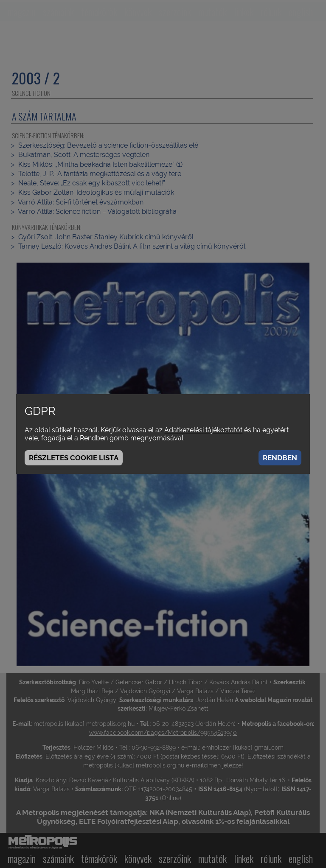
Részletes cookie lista (74, 458)
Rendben (280, 458)
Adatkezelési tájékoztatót (203, 430)
